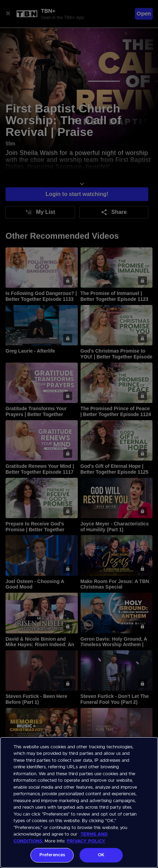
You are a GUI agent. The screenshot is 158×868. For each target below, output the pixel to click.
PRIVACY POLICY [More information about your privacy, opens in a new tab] (86, 841)
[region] (79, 802)
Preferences (52, 855)
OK (101, 855)
